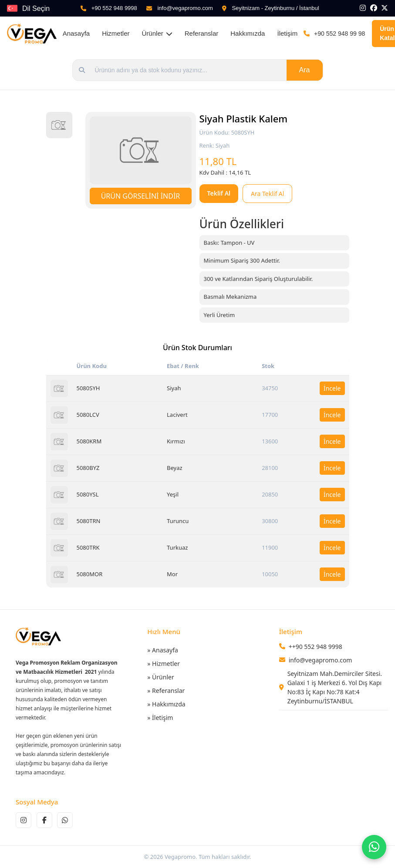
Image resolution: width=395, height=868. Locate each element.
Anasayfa (76, 33)
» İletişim (160, 718)
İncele (332, 388)
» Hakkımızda (166, 704)
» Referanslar (166, 691)
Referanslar (202, 33)
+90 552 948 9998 (114, 8)
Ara (305, 70)
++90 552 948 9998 (316, 647)
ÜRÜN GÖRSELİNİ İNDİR (141, 196)
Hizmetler (116, 33)
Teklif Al (219, 193)
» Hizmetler (164, 664)
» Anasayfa (163, 650)
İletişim (287, 33)
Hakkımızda (248, 33)
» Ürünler (160, 677)
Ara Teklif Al (267, 194)
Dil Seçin (36, 8)
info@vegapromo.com (185, 8)
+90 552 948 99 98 (339, 34)
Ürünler (157, 33)
